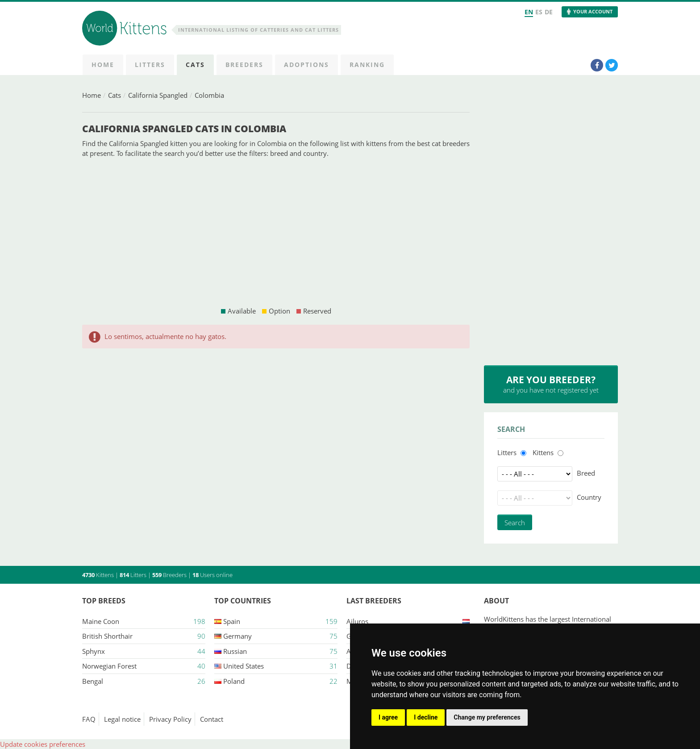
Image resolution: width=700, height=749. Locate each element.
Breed (586, 473)
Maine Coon (101, 621)
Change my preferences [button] (487, 717)
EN (529, 12)
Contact (212, 719)
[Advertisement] (276, 232)
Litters (507, 452)
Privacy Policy (170, 719)
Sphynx (94, 651)
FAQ (89, 719)
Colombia (209, 95)
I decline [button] (426, 717)
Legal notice (122, 719)
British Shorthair (107, 636)
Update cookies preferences (43, 744)
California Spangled (158, 95)
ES (539, 12)
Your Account (593, 11)
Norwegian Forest (109, 666)
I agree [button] (388, 717)
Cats (115, 95)
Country (589, 497)
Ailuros (357, 621)
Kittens (543, 452)
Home (92, 95)
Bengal (93, 681)
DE (549, 12)
